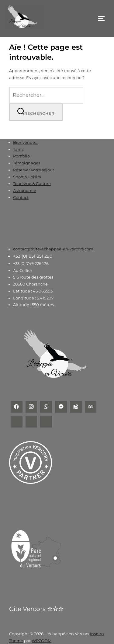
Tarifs (18, 149)
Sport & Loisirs (27, 177)
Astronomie (25, 190)
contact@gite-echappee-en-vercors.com (53, 249)
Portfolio (21, 156)
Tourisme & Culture (32, 183)
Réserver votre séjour (34, 170)
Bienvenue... (25, 142)
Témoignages (27, 163)
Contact (21, 197)
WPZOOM (41, 641)
